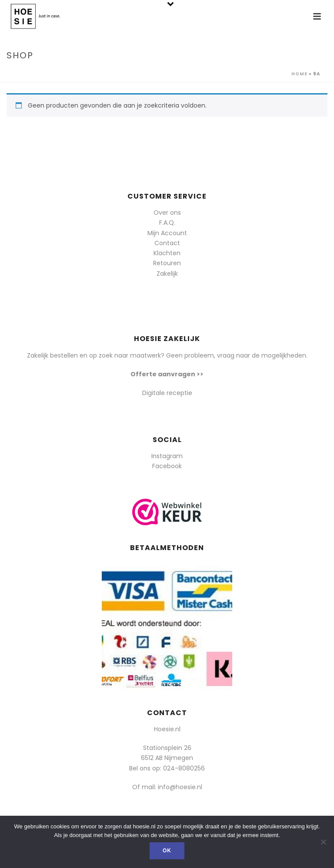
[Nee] (323, 842)
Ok (167, 851)
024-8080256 (184, 768)
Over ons (167, 213)
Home (299, 74)
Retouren (167, 263)
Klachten (167, 253)
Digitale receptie (167, 393)
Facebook (167, 466)
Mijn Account (167, 233)
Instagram (167, 456)
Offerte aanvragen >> (167, 374)
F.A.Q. (167, 223)
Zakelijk (167, 274)
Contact (167, 243)
